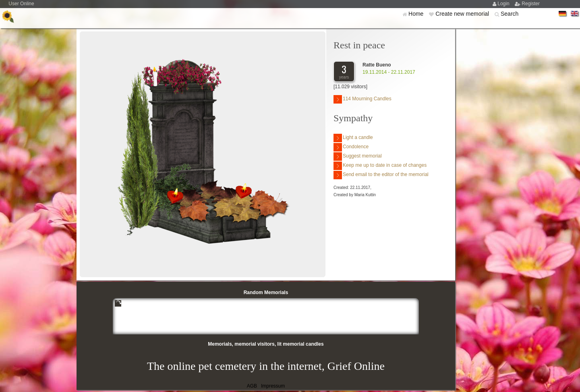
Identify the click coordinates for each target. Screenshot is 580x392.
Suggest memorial (358, 157)
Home (417, 14)
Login (504, 4)
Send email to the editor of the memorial (381, 175)
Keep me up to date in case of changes (380, 166)
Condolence (351, 147)
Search (510, 14)
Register (531, 4)
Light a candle (353, 138)
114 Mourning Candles (362, 99)
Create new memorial (463, 14)
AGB (252, 386)
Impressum (273, 386)
